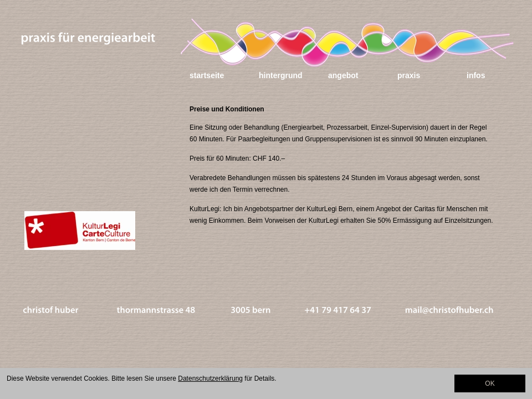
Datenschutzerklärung (210, 378)
